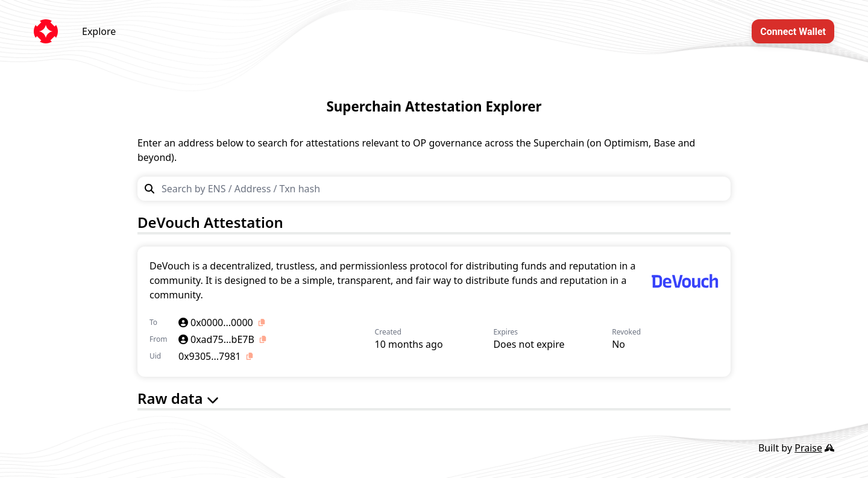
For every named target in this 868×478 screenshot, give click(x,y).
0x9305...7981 (210, 356)
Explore (99, 31)
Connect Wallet (793, 32)
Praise (814, 448)
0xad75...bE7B (216, 339)
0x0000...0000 (216, 322)
